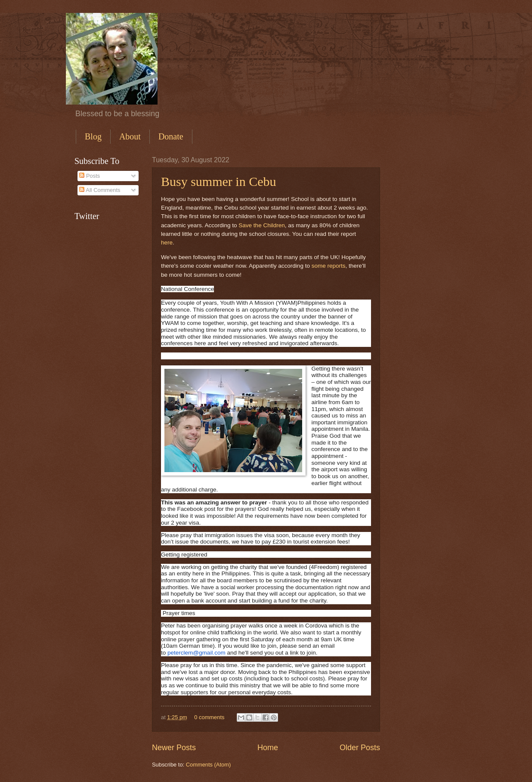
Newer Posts (174, 748)
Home (268, 748)
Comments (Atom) (208, 765)
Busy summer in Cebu (219, 181)
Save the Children (261, 225)
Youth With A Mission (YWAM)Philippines (273, 303)
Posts (90, 176)
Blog (93, 136)
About (130, 136)
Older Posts (360, 748)
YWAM (170, 323)
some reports (329, 266)
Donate (171, 136)
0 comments (209, 717)
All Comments (100, 190)
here (167, 243)
